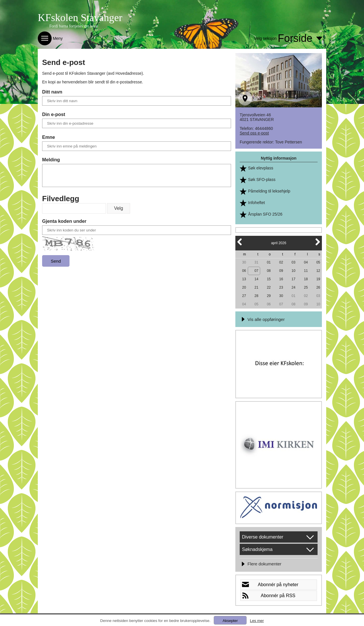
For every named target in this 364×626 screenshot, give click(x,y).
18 (306, 279)
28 (256, 296)
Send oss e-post (254, 133)
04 (306, 262)
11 (306, 271)
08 (269, 271)
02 (281, 262)
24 (293, 287)
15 (269, 279)
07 (256, 271)
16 (281, 279)
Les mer (257, 621)
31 (256, 262)
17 (293, 279)
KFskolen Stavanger (80, 18)
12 (318, 271)
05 (318, 262)
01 (269, 262)
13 (244, 279)
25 (306, 287)
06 (244, 271)
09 (281, 271)
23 (281, 287)
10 (293, 271)
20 (244, 287)
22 (269, 287)
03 (293, 262)
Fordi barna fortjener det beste (74, 26)
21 (256, 287)
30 (244, 262)
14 (256, 279)
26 (318, 287)
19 (318, 279)
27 (244, 296)
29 (269, 296)
